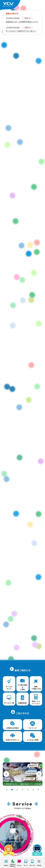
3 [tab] (17, 790)
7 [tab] (38, 790)
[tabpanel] (23, 774)
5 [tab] (28, 790)
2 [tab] (12, 790)
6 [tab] (33, 790)
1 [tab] (7, 790)
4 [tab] (23, 790)
